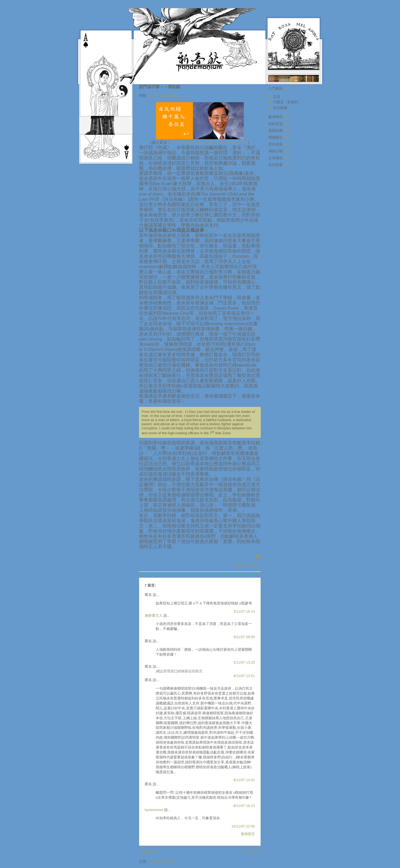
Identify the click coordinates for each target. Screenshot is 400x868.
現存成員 (280, 144)
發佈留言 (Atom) (163, 862)
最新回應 (280, 131)
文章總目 (280, 158)
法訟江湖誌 (170, 95)
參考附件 (280, 117)
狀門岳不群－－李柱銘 (160, 87)
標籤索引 (280, 137)
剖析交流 (280, 124)
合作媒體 (280, 108)
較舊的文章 (252, 851)
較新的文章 (148, 851)
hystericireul (154, 810)
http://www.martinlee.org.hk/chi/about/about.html (209, 142)
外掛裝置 (280, 165)
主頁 (277, 97)
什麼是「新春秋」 (287, 102)
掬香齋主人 (154, 616)
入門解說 (280, 88)
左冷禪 (153, 95)
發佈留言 (248, 834)
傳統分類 (280, 151)
